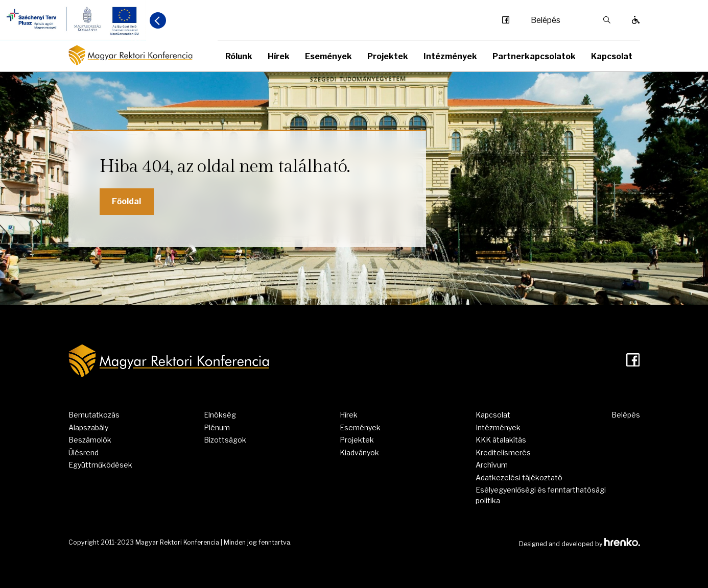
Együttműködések (100, 465)
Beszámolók (90, 440)
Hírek (279, 56)
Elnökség (220, 415)
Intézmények (450, 56)
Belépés (546, 20)
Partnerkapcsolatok (534, 56)
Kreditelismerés (503, 452)
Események (328, 56)
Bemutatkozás (94, 415)
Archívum (492, 465)
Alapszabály (88, 427)
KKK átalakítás (501, 440)
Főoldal (126, 201)
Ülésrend (84, 452)
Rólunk (239, 56)
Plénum (217, 427)
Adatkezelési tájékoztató (519, 477)
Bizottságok (225, 440)
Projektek (388, 56)
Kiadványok (359, 452)
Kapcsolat (612, 56)
